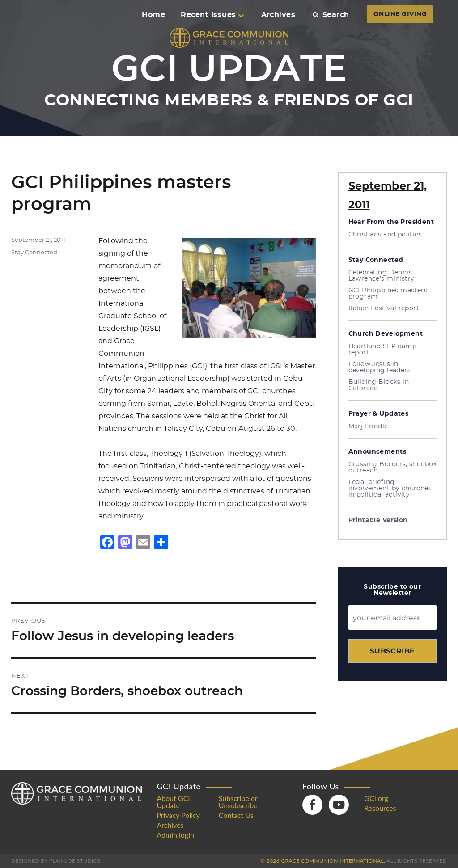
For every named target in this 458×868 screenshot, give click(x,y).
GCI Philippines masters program (388, 294)
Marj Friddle (368, 426)
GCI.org (376, 798)
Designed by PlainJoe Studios (56, 861)
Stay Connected (34, 253)
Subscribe (392, 651)
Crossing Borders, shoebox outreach (393, 468)
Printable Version (378, 520)
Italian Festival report (384, 308)
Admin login (175, 835)
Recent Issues (212, 15)
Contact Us (236, 815)
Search (331, 15)
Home (153, 15)
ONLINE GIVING (400, 14)
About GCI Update (173, 802)
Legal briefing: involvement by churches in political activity (390, 489)
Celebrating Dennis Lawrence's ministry (382, 276)
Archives (278, 15)
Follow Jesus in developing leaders (380, 367)
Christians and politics (385, 235)
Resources (380, 808)
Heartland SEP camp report (383, 350)
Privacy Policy (178, 815)
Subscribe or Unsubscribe (238, 802)
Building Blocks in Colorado (379, 385)
